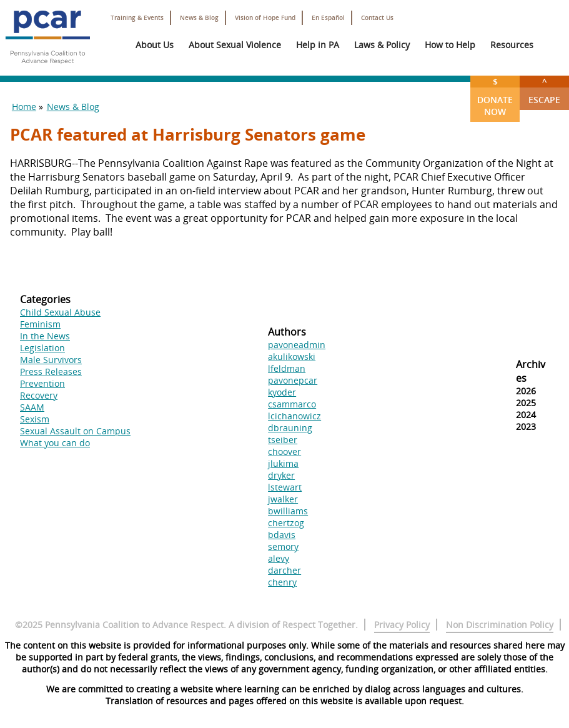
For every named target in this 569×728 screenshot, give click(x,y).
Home (24, 107)
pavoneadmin (297, 345)
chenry (282, 582)
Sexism (35, 419)
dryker (281, 475)
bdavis (282, 535)
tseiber (283, 440)
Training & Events (137, 18)
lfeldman (287, 368)
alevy (279, 558)
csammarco (292, 404)
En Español (328, 18)
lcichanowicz (294, 416)
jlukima (283, 463)
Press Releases (51, 371)
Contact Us (377, 18)
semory (283, 546)
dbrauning (290, 428)
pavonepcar (293, 380)
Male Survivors (51, 360)
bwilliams (288, 511)
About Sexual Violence (235, 45)
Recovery (39, 395)
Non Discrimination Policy (500, 625)
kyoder (282, 392)
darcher (284, 570)
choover (284, 451)
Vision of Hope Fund (265, 18)
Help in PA (318, 45)
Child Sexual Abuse (60, 312)
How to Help (450, 45)
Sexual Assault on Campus (75, 431)
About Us (155, 45)
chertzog (286, 523)
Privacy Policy (402, 625)
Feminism (40, 324)
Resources (512, 45)
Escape (544, 91)
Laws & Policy (382, 45)
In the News (45, 336)
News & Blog (199, 18)
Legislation (42, 348)
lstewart (285, 487)
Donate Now (495, 97)
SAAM (32, 407)
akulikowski (292, 357)
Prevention (42, 383)
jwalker (283, 499)
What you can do (55, 443)
